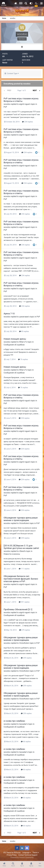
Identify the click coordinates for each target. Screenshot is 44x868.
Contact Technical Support (28, 855)
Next (35, 90)
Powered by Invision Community (22, 857)
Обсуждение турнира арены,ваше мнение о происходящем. (21, 519)
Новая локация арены (15, 339)
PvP (5, 107)
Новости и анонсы (12, 554)
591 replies (24, 602)
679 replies (25, 630)
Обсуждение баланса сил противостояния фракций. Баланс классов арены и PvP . (21, 579)
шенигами (24, 317)
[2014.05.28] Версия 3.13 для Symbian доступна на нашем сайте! (21, 547)
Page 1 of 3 (22, 90)
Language (27, 853)
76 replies (23, 359)
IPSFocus (17, 853)
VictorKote (24, 523)
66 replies (26, 742)
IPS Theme (7, 853)
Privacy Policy (12, 855)
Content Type (12, 73)
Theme (36, 853)
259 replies (24, 538)
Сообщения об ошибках (14, 345)
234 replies (27, 122)
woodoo (7, 104)
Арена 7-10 (9, 314)
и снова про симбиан (14, 721)
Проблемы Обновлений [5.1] (18, 609)
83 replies (24, 331)
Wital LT (22, 342)
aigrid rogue (24, 104)
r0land (22, 551)
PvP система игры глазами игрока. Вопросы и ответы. (21, 100)
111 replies (24, 569)
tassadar (23, 724)
